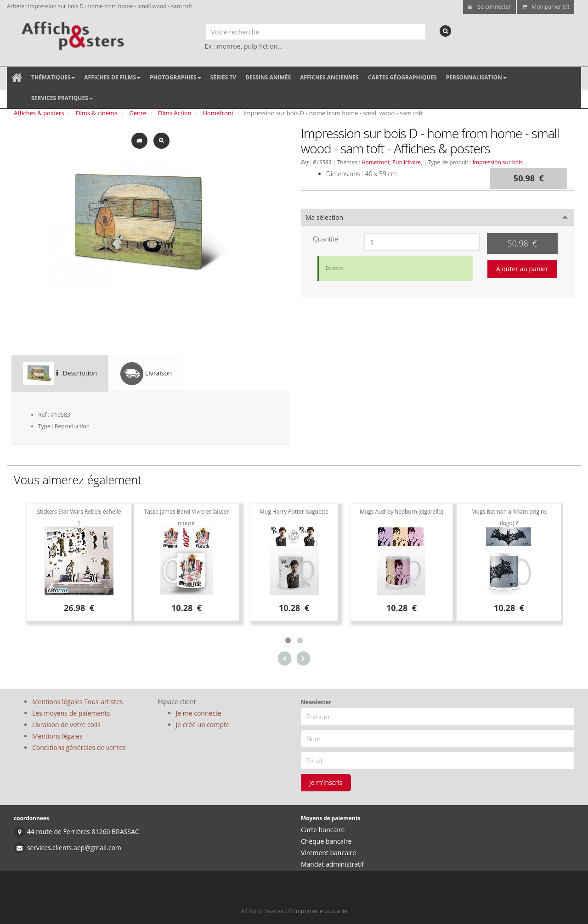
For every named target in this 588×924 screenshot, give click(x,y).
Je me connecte (199, 713)
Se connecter (490, 7)
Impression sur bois (498, 162)
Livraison (146, 374)
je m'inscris (326, 782)
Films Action (175, 113)
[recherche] (445, 31)
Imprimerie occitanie (321, 911)
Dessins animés (268, 77)
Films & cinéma (97, 113)
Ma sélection (324, 217)
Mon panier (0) (546, 7)
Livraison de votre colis (66, 725)
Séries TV (223, 77)
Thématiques (53, 77)
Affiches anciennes (329, 77)
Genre (138, 113)
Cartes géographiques (402, 77)
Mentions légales (57, 736)
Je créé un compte (203, 725)
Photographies (175, 77)
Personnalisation (476, 77)
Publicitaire (407, 162)
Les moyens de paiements (71, 713)
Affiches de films (112, 77)
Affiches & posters (39, 113)
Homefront (218, 113)
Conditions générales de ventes (79, 748)
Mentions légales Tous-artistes (77, 702)
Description (60, 374)
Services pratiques (62, 98)
